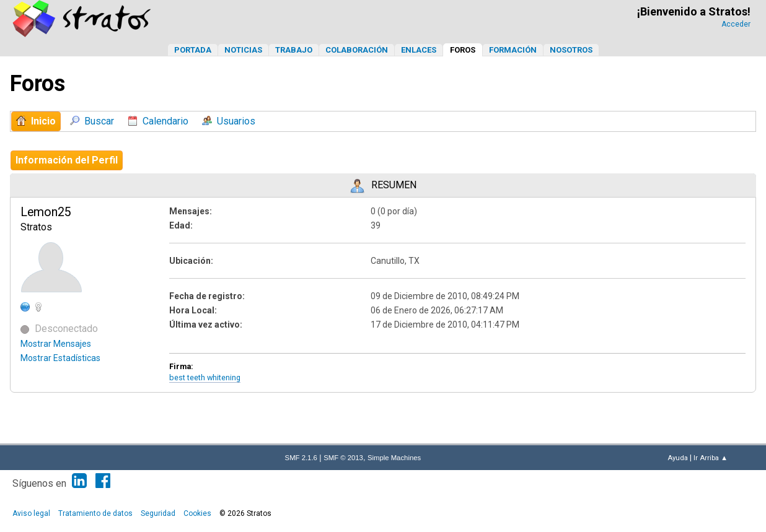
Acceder (736, 24)
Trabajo (294, 50)
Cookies (197, 513)
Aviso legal (31, 513)
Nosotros (571, 50)
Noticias (243, 50)
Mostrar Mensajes (56, 344)
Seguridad (158, 513)
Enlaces (419, 50)
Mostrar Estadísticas (60, 358)
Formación (513, 50)
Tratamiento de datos (95, 513)
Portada (193, 50)
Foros (463, 50)
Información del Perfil (67, 160)
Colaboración (357, 50)
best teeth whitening (205, 377)
